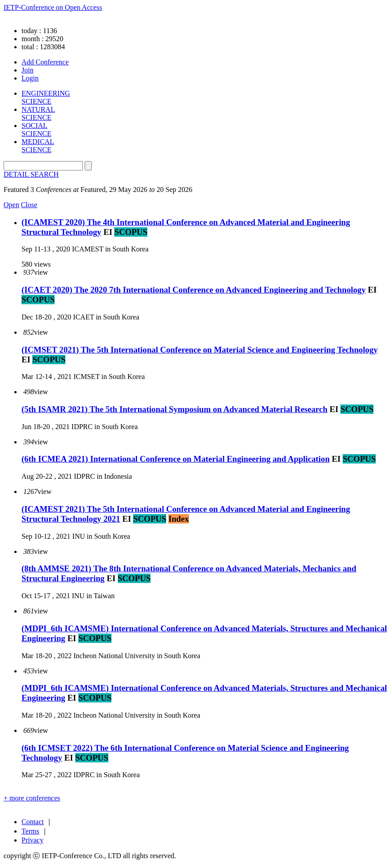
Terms (30, 831)
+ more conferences (32, 798)
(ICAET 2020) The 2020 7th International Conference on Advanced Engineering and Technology (193, 290)
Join (28, 70)
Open (11, 205)
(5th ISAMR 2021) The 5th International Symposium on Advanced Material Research (174, 409)
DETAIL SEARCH (31, 174)
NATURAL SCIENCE (38, 113)
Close (29, 205)
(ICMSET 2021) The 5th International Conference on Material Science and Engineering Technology (200, 350)
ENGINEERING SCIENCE (46, 97)
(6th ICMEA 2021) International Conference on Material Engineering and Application (176, 459)
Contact (33, 822)
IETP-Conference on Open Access (53, 7)
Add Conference (45, 62)
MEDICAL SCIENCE (38, 146)
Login (30, 78)
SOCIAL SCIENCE (37, 130)
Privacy (32, 840)
